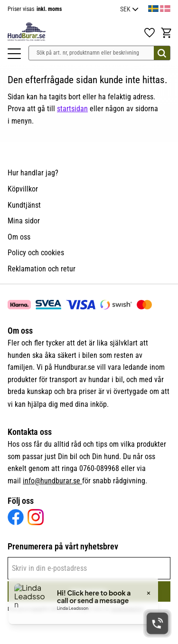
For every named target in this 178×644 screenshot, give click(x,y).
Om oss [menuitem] (19, 237)
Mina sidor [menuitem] (24, 221)
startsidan (72, 109)
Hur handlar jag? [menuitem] (33, 173)
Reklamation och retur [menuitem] (42, 269)
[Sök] (162, 53)
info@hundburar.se (52, 481)
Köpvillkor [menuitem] (23, 189)
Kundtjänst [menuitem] (24, 205)
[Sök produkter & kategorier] (99, 53)
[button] (14, 54)
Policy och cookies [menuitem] (36, 253)
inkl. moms (49, 9)
